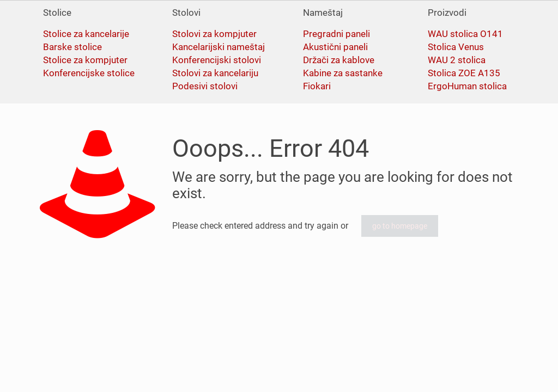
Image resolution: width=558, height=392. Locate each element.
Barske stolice (72, 47)
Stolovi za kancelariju (215, 73)
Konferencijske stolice (89, 73)
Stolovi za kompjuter (214, 34)
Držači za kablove (339, 60)
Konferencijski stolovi (217, 60)
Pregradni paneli (336, 34)
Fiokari (317, 86)
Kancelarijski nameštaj (219, 47)
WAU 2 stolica (457, 60)
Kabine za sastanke (343, 73)
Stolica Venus (456, 47)
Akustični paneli (335, 47)
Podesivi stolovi (205, 86)
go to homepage (400, 226)
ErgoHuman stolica (467, 86)
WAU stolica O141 (465, 34)
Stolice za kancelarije (86, 34)
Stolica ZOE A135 (464, 73)
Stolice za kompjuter (85, 60)
